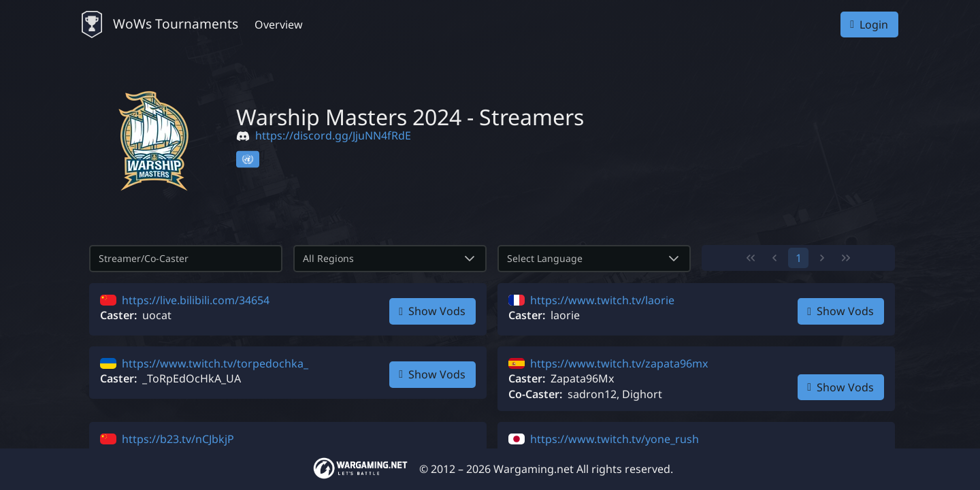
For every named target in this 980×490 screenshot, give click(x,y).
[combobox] (374, 259)
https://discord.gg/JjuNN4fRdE (333, 135)
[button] (470, 259)
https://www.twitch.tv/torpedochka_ (215, 363)
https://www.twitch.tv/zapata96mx (619, 363)
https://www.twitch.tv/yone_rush (615, 439)
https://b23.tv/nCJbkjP (178, 439)
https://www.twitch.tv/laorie (602, 300)
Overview (279, 24)
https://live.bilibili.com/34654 (196, 300)
